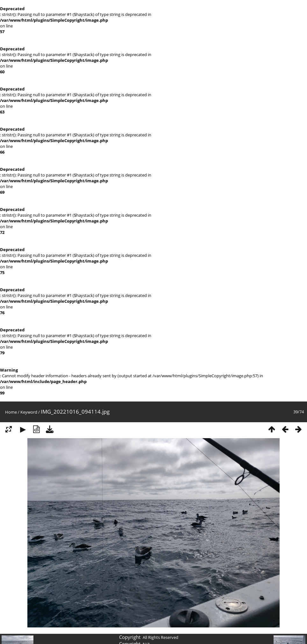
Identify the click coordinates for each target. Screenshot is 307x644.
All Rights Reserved (161, 637)
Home (11, 412)
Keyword (29, 412)
